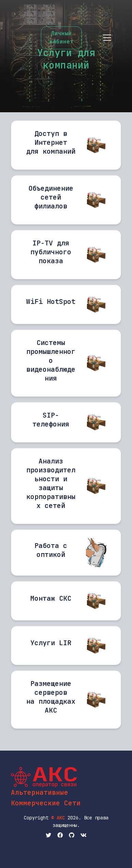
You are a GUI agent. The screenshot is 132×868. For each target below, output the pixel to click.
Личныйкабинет (61, 37)
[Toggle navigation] (107, 38)
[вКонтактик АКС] (84, 835)
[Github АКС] (72, 835)
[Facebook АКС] (60, 835)
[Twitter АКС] (48, 835)
